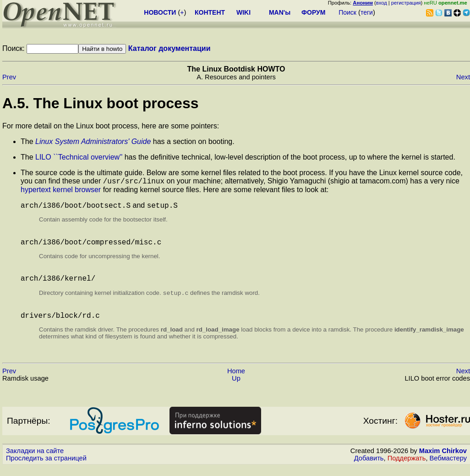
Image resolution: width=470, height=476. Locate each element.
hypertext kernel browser (61, 191)
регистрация (406, 3)
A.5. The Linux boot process (101, 103)
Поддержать (407, 467)
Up (236, 387)
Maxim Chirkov (443, 460)
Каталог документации (169, 48)
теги (367, 12)
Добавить (369, 467)
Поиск (347, 12)
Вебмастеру (448, 467)
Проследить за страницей (46, 467)
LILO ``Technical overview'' (79, 157)
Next (463, 77)
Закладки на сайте (35, 460)
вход (382, 3)
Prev (9, 77)
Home (236, 380)
